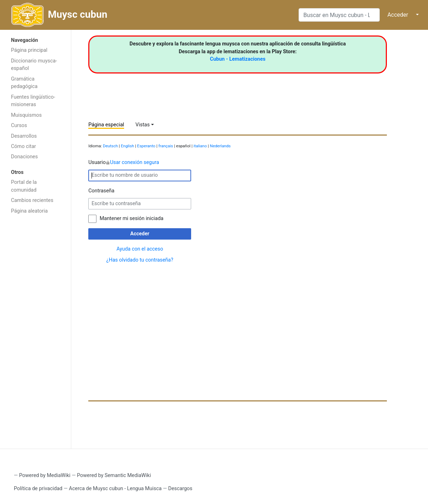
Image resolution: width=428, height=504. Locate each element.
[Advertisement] (35, 331)
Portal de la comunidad (24, 186)
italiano (200, 146)
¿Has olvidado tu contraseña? (140, 260)
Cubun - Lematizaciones (238, 59)
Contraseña (101, 191)
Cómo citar (23, 146)
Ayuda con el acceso (140, 249)
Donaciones (24, 157)
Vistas (143, 125)
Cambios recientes (32, 200)
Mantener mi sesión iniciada (132, 218)
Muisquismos (26, 115)
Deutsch (110, 146)
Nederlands (220, 146)
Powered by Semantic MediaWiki (114, 475)
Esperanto (146, 146)
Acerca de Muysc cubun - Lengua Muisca (115, 489)
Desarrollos (24, 136)
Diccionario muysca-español (34, 65)
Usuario (124, 163)
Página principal (29, 50)
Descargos (180, 489)
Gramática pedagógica (24, 83)
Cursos (19, 125)
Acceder (398, 15)
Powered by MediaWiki (45, 475)
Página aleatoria (29, 211)
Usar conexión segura (134, 162)
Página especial (106, 125)
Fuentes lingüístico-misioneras (33, 101)
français (166, 146)
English (127, 146)
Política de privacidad (38, 489)
